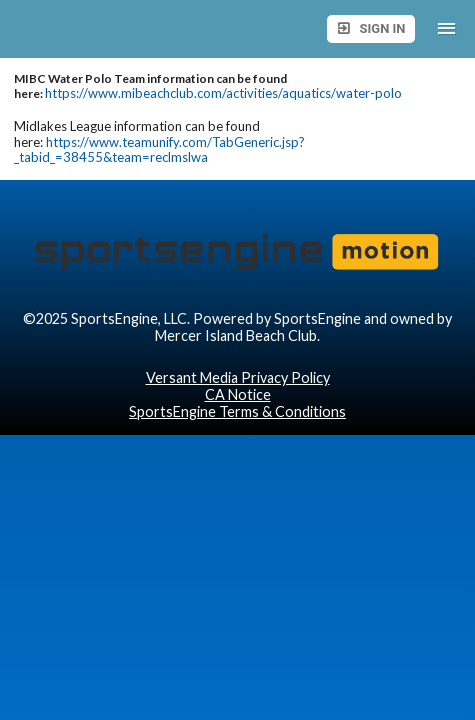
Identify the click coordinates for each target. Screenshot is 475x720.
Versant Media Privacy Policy (238, 377)
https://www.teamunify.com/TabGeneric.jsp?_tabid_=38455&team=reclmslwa (159, 150)
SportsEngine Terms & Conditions (237, 411)
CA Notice (238, 394)
